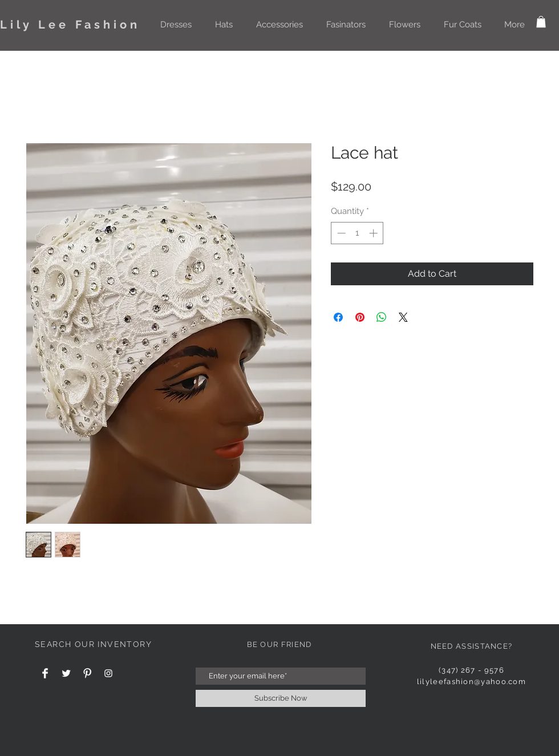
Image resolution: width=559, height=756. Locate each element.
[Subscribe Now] (281, 698)
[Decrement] (340, 233)
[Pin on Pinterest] (360, 317)
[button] (176, 25)
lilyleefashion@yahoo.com (471, 682)
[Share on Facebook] (338, 317)
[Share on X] (403, 317)
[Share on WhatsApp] (382, 317)
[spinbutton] (357, 233)
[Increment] (374, 233)
